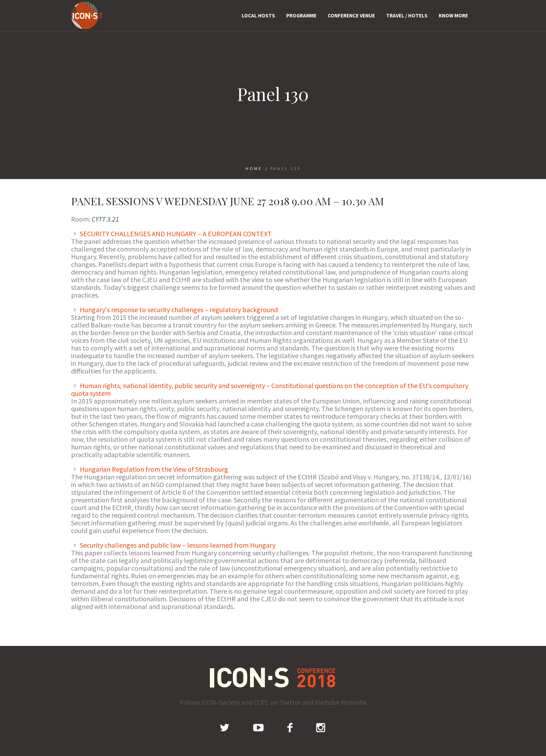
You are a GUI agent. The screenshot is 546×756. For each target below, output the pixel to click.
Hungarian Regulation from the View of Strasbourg (154, 469)
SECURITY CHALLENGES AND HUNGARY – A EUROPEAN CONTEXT (176, 234)
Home (254, 168)
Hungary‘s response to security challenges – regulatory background (179, 310)
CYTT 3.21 (105, 219)
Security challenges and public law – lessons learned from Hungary (178, 545)
